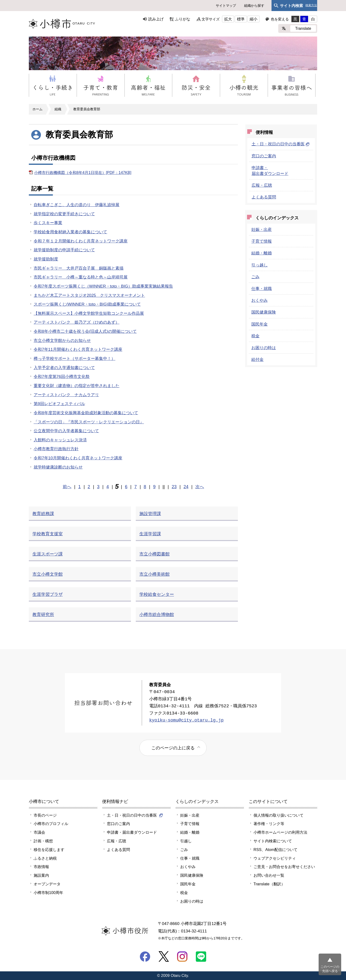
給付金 (257, 359)
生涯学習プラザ (48, 594)
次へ (200, 487)
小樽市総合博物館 (157, 614)
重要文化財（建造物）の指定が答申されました (77, 386)
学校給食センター (157, 594)
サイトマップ (226, 6)
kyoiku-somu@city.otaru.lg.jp (186, 720)
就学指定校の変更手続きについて (64, 214)
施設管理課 (150, 514)
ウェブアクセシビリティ (275, 858)
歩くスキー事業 (48, 223)
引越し (186, 841)
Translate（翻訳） (269, 884)
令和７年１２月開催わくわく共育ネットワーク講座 (81, 241)
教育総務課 (43, 514)
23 (174, 487)
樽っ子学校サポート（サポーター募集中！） (74, 358)
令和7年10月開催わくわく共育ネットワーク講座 (78, 458)
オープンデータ (47, 884)
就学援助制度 (46, 259)
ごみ (255, 277)
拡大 (228, 19)
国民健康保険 (264, 312)
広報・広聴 (262, 185)
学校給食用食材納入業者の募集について (70, 232)
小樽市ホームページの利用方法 (280, 832)
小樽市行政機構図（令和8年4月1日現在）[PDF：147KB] (83, 173)
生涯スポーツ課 (48, 554)
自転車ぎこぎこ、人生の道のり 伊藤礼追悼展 (77, 205)
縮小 (253, 19)
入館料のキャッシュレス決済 (60, 440)
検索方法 (311, 5)
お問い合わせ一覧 (269, 875)
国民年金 (259, 324)
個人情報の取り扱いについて (278, 815)
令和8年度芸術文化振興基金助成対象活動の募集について (86, 413)
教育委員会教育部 (87, 109)
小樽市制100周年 (48, 893)
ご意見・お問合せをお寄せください (284, 867)
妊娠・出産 (262, 229)
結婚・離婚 (262, 253)
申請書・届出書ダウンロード (132, 832)
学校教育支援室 (48, 534)
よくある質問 (264, 197)
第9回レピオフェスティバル (59, 404)
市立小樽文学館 (48, 574)
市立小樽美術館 (154, 574)
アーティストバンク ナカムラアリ (66, 395)
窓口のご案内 (264, 156)
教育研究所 (43, 614)
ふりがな (183, 19)
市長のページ (45, 815)
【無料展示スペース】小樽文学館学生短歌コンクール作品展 (89, 313)
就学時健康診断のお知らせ (58, 467)
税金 (255, 336)
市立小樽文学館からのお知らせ (62, 340)
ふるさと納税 (45, 858)
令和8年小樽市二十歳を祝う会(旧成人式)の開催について (85, 331)
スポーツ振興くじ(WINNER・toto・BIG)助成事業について (87, 304)
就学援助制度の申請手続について (64, 250)
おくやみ (259, 300)
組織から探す (254, 6)
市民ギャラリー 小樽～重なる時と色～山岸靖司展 (81, 277)
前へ (67, 487)
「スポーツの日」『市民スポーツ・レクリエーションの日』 (89, 422)
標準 (241, 19)
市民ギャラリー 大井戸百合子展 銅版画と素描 (79, 268)
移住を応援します (49, 850)
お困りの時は (264, 348)
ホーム (37, 109)
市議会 (39, 832)
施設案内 (41, 875)
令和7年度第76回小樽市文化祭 (62, 376)
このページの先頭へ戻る (330, 969)
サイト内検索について (273, 841)
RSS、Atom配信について (275, 850)
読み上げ (156, 19)
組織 (58, 109)
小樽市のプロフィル (51, 824)
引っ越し (259, 265)
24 (186, 487)
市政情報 (41, 867)
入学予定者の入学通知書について (64, 368)
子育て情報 (262, 241)
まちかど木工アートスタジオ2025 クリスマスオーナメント (89, 295)
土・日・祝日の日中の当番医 (281, 144)
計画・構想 (43, 841)
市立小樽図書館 (154, 554)
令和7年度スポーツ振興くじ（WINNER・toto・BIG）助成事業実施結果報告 (103, 286)
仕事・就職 (262, 289)
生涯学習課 (150, 534)
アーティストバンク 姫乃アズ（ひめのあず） (77, 322)
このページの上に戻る (173, 748)
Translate (303, 28)
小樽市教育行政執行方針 (56, 449)
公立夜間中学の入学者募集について (66, 431)
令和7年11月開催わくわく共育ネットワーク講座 (78, 349)
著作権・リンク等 (269, 824)
